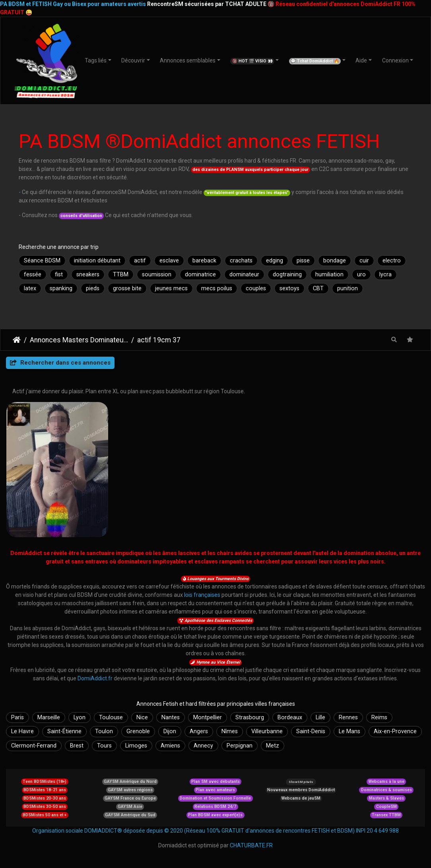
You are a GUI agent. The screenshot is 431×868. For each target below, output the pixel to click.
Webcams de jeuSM (301, 798)
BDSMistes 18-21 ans (45, 790)
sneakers (88, 275)
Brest (77, 746)
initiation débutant (97, 261)
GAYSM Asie (130, 807)
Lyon (80, 718)
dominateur (244, 275)
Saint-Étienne (64, 731)
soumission (157, 275)
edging (275, 261)
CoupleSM (386, 807)
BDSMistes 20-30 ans (45, 798)
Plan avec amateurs (215, 790)
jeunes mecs (171, 288)
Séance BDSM (42, 261)
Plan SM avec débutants (215, 782)
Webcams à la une (386, 782)
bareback (204, 261)
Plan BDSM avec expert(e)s (215, 815)
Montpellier (208, 718)
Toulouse (111, 718)
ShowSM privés (301, 782)
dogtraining (287, 275)
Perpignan (240, 746)
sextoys (289, 288)
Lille (320, 718)
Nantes (171, 718)
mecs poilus (217, 288)
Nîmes (230, 731)
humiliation (329, 275)
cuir (364, 261)
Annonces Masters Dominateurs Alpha (79, 340)
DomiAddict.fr (95, 678)
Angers (199, 731)
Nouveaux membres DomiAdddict (301, 790)
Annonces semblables (188, 60)
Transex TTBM (386, 815)
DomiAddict (17, 340)
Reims (379, 718)
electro (392, 261)
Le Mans (349, 731)
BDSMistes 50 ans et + (45, 815)
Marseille (49, 718)
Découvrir (133, 60)
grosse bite (127, 288)
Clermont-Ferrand (34, 746)
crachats (241, 261)
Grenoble (138, 731)
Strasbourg (250, 718)
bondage (335, 261)
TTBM (121, 275)
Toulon (104, 731)
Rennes (348, 718)
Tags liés (96, 60)
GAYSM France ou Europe (130, 798)
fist (59, 275)
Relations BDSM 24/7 (215, 807)
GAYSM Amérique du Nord (130, 782)
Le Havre (22, 731)
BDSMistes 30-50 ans (45, 807)
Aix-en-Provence (395, 731)
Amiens (170, 746)
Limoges (136, 746)
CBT (318, 288)
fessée (33, 275)
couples (256, 288)
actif (140, 261)
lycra (385, 275)
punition (348, 288)
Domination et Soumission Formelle (215, 798)
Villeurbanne (267, 731)
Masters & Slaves (386, 798)
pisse (303, 261)
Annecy (203, 746)
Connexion (395, 60)
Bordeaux (290, 718)
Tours (104, 746)
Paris (17, 718)
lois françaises (202, 595)
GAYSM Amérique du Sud (130, 815)
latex (30, 288)
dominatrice (200, 275)
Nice (142, 718)
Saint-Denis (311, 731)
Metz (273, 746)
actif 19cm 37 (159, 340)
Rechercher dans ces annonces (60, 363)
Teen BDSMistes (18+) (45, 782)
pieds (93, 288)
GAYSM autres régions (130, 790)
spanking (61, 288)
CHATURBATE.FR (251, 845)
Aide (361, 60)
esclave (169, 261)
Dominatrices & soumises (386, 790)
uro (361, 275)
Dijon (170, 731)
